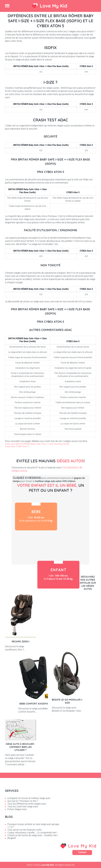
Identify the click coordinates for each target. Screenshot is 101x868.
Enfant (58, 575)
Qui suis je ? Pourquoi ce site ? (23, 801)
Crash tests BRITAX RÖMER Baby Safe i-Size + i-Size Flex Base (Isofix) (37, 444)
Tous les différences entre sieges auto (27, 804)
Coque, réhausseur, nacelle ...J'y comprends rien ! (32, 833)
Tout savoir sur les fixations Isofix (25, 830)
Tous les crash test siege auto (23, 806)
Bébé (36, 516)
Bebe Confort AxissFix (34, 704)
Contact (82, 852)
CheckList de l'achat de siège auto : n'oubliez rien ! (33, 835)
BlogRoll (12, 838)
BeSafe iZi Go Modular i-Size (67, 701)
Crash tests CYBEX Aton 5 (17, 446)
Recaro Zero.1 (21, 641)
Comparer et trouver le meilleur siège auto (29, 798)
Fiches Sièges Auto (17, 809)
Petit (34, 544)
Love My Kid (54, 6)
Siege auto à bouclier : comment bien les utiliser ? (20, 747)
